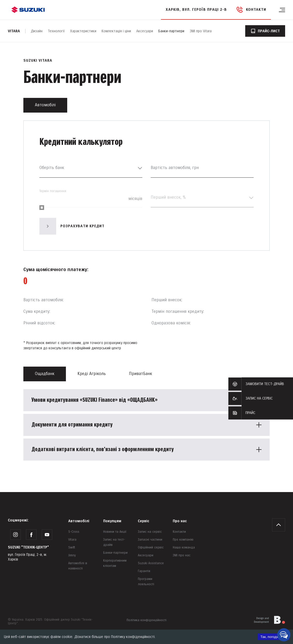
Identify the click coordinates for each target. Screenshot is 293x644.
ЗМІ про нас (182, 555)
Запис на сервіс (150, 532)
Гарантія (144, 571)
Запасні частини (150, 540)
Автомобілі (79, 521)
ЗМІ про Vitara (201, 31)
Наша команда (184, 548)
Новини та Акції (115, 532)
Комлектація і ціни (116, 31)
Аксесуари (145, 31)
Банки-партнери (171, 31)
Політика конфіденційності (146, 620)
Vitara (14, 31)
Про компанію (183, 540)
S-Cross (74, 532)
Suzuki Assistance (151, 563)
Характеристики (83, 31)
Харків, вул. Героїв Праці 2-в (196, 10)
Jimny (72, 555)
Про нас (180, 521)
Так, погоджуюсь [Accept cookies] (273, 637)
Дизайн (37, 31)
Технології (56, 31)
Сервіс (143, 521)
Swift (72, 548)
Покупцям (112, 521)
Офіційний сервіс (151, 548)
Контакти (179, 532)
